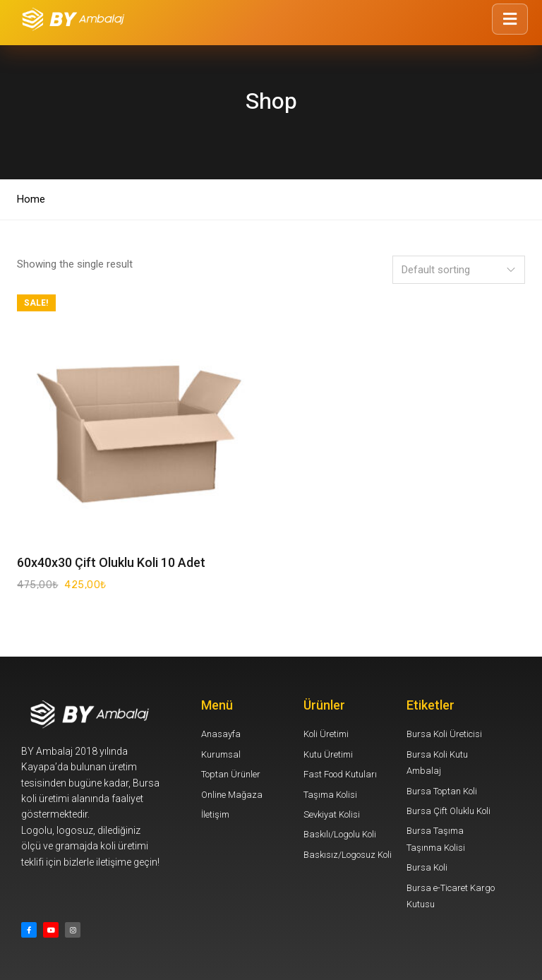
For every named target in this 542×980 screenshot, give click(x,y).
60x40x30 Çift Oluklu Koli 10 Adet (111, 562)
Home (31, 199)
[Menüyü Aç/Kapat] (510, 19)
